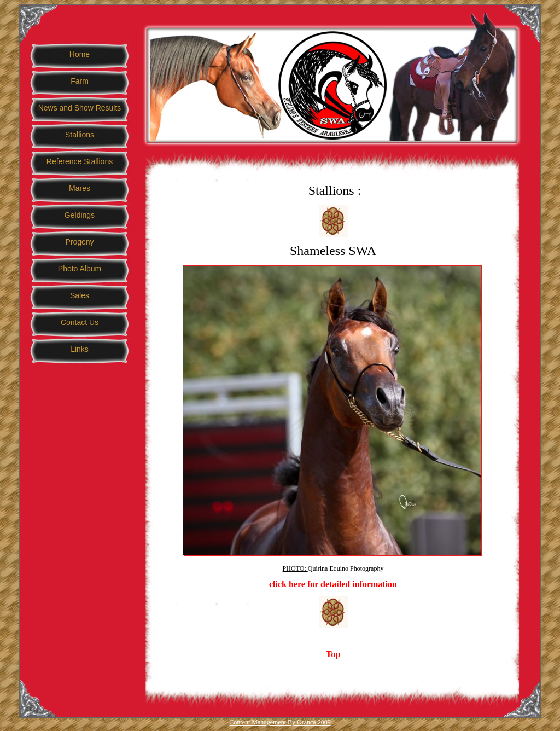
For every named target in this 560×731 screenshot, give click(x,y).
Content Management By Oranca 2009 (280, 722)
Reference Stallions (80, 161)
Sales (80, 295)
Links (80, 349)
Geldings (80, 215)
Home (80, 54)
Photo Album (80, 269)
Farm (80, 81)
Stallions (80, 135)
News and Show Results (80, 108)
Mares (80, 188)
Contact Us (80, 322)
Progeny (79, 242)
